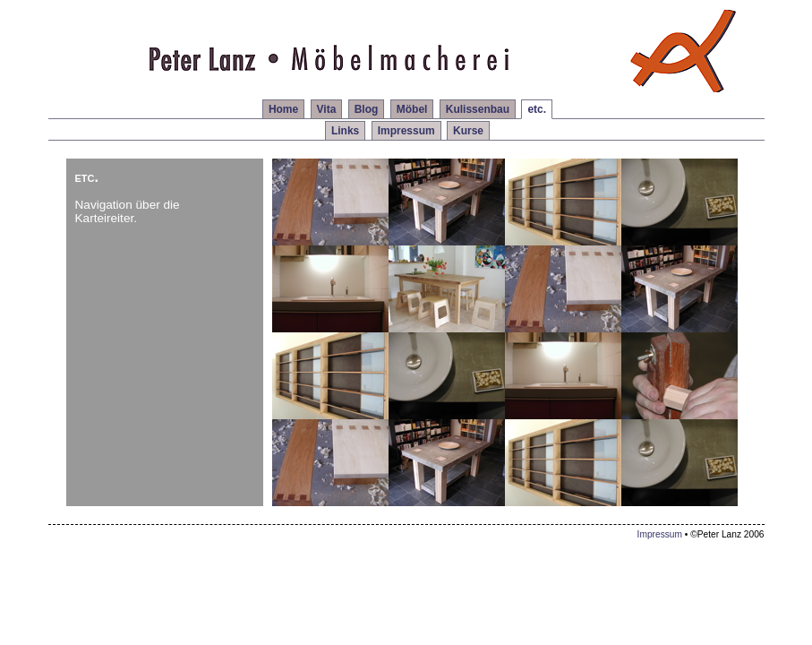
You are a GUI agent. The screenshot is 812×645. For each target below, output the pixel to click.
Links (345, 131)
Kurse (468, 131)
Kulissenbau (478, 109)
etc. (537, 109)
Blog (367, 109)
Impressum (406, 131)
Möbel (412, 109)
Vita (327, 109)
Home (283, 109)
